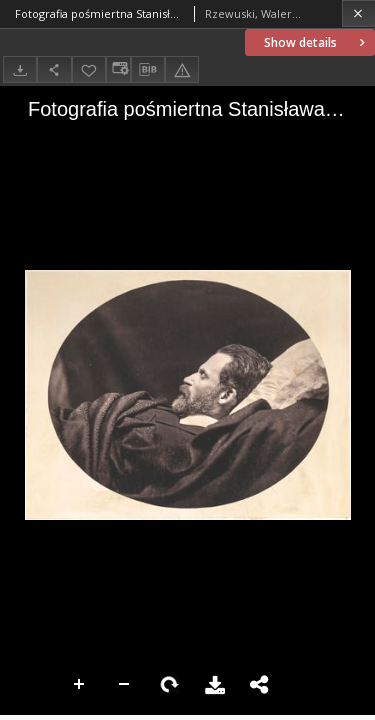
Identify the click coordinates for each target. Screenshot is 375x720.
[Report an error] (182, 69)
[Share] (54, 69)
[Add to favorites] (89, 69)
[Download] (20, 69)
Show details (316, 42)
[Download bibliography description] (148, 70)
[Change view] (118, 69)
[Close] (358, 13)
